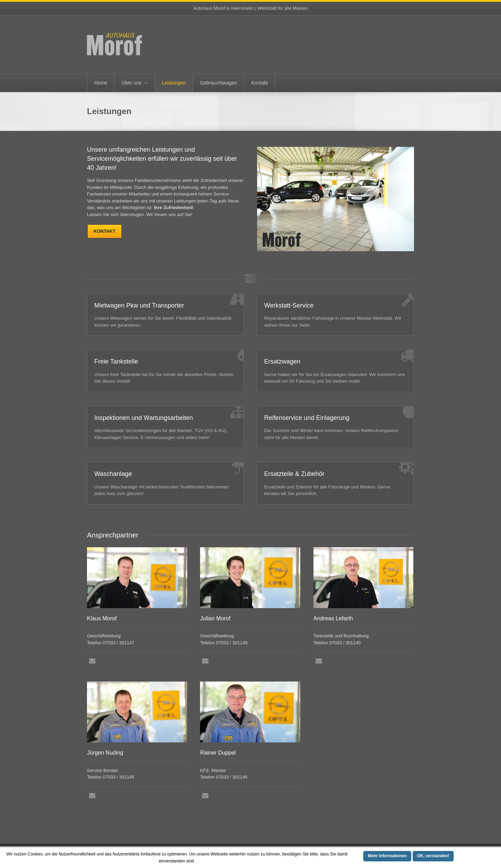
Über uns (131, 83)
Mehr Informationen (387, 856)
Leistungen (174, 83)
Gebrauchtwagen (219, 83)
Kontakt (259, 83)
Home (101, 83)
